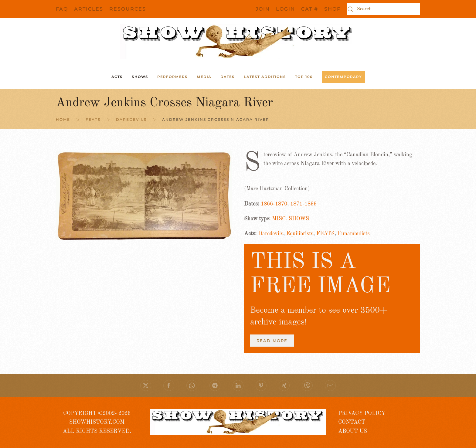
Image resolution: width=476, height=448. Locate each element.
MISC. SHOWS (291, 219)
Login (286, 9)
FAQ (62, 9)
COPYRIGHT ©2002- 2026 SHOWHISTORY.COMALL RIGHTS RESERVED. (97, 422)
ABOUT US (353, 431)
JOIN (263, 9)
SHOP (333, 9)
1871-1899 (303, 204)
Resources (128, 9)
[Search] (384, 9)
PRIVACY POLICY (362, 413)
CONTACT (352, 422)
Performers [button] (172, 77)
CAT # (310, 9)
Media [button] (204, 77)
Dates (228, 77)
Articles (89, 9)
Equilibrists (300, 234)
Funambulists (354, 234)
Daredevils (271, 234)
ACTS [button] (117, 77)
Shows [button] (140, 77)
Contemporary (343, 77)
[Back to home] (238, 42)
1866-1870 (274, 204)
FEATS (325, 234)
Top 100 (304, 77)
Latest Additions (265, 77)
